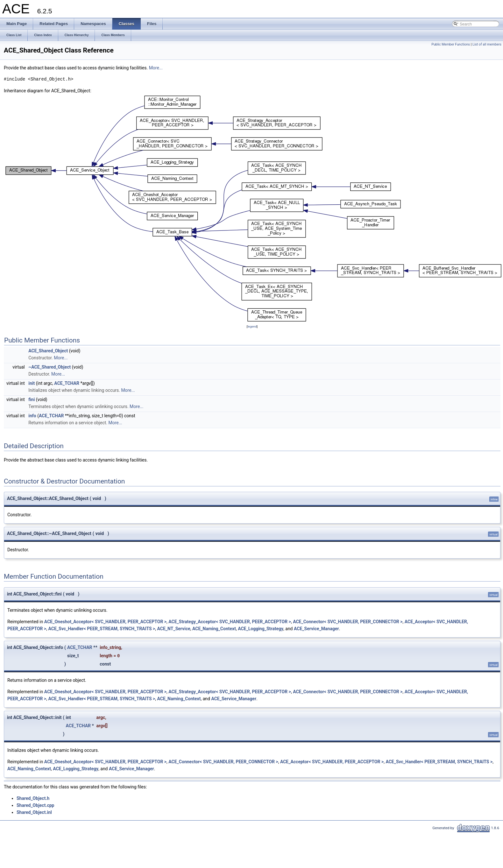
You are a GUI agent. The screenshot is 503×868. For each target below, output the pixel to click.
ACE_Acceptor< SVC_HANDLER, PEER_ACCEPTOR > (332, 762)
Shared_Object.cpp (35, 805)
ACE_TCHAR (67, 383)
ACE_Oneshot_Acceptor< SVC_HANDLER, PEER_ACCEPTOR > (105, 622)
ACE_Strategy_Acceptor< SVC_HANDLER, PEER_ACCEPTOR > (230, 622)
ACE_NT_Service (174, 629)
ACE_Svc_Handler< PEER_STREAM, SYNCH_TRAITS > (102, 629)
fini (32, 399)
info (32, 416)
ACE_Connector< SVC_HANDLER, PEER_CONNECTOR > (348, 622)
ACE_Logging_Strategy (261, 629)
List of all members (487, 44)
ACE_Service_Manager (316, 629)
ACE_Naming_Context (214, 629)
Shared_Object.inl (34, 812)
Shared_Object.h (33, 798)
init (32, 383)
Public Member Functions (451, 44)
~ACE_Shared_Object (50, 367)
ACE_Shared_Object (48, 351)
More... (156, 68)
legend (252, 326)
